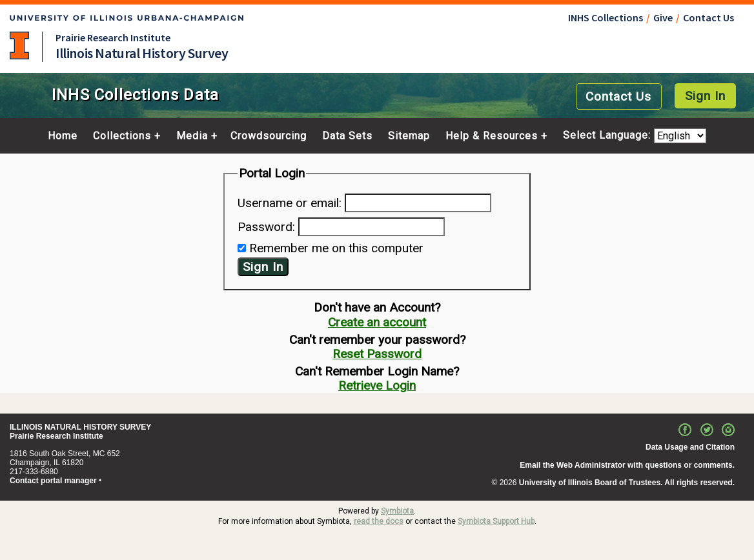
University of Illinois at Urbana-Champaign (19, 45)
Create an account (377, 322)
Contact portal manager (53, 481)
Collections (122, 136)
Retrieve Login (377, 385)
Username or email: (290, 203)
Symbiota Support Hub (496, 521)
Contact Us (708, 17)
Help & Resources (492, 136)
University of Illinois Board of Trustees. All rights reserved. (627, 483)
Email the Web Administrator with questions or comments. (627, 465)
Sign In (705, 96)
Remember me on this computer (336, 248)
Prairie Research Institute (113, 37)
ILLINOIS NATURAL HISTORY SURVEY (80, 427)
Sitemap (409, 136)
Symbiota (397, 511)
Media (192, 136)
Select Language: (608, 136)
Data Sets (347, 136)
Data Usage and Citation (690, 447)
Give (663, 17)
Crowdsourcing (269, 136)
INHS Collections (606, 17)
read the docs (379, 521)
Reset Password (377, 354)
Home (63, 136)
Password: (266, 227)
